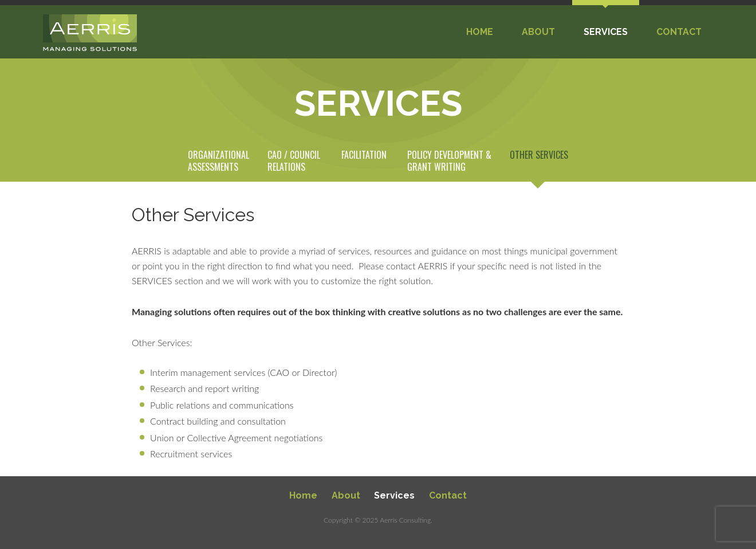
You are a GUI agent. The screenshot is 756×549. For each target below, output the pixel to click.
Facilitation (364, 155)
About (346, 495)
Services (394, 495)
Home (303, 495)
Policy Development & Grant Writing (449, 161)
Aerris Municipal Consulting (90, 33)
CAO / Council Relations (294, 161)
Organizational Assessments (218, 161)
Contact (448, 495)
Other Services (539, 155)
